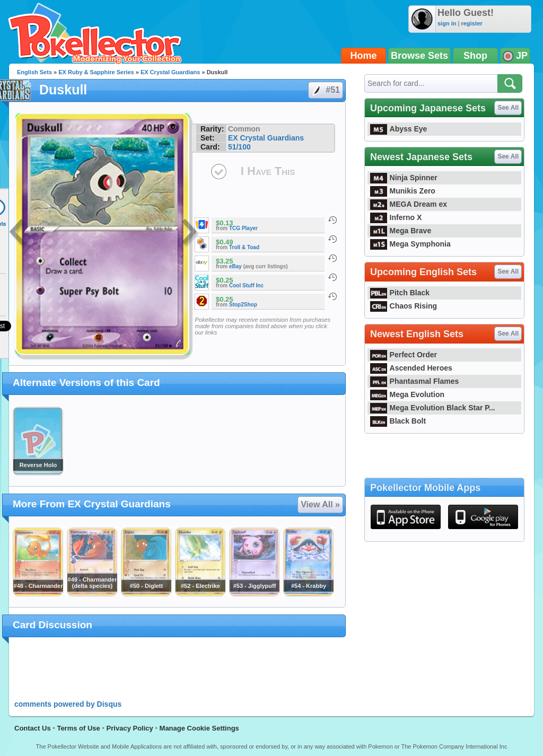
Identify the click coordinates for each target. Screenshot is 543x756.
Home (364, 56)
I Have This (268, 171)
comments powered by (68, 704)
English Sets (34, 72)
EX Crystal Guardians (170, 72)
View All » (320, 504)
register (471, 23)
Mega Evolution (407, 394)
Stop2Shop (243, 305)
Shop (475, 56)
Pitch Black (400, 293)
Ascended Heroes (411, 368)
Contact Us (33, 728)
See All (508, 108)
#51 (325, 90)
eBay (235, 266)
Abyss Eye (399, 129)
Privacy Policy (130, 728)
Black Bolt (398, 421)
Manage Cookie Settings (199, 728)
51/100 (239, 147)
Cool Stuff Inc (246, 285)
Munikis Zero (403, 191)
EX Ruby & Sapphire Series (96, 72)
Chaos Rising (404, 306)
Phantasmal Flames (414, 381)
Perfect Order (404, 355)
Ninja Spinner (404, 178)
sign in (447, 23)
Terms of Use (78, 728)
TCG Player (243, 228)
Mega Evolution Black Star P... (433, 408)
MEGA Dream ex (409, 204)
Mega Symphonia (410, 244)
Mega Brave (401, 231)
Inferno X (396, 217)
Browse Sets (419, 56)
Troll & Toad (244, 247)
